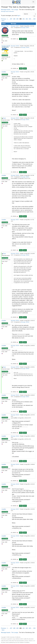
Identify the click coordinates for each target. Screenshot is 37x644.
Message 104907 (25, 28)
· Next (3, 21)
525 (34, 19)
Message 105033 (15, 415)
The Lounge (15, 10)
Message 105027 (15, 220)
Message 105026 (15, 175)
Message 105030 (15, 346)
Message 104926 (25, 47)
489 (17, 19)
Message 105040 (15, 586)
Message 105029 (15, 321)
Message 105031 (15, 367)
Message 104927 (15, 26)
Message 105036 (15, 484)
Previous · (4, 19)
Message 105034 (15, 436)
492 (27, 19)
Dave (4, 118)
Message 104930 (15, 46)
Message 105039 (15, 563)
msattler (4, 72)
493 (30, 19)
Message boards (6, 10)
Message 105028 (15, 253)
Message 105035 (15, 464)
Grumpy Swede (6, 46)
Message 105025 (15, 118)
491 (24, 19)
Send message (5, 36)
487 (11, 19)
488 (14, 19)
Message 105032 (15, 395)
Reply (21, 39)
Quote (25, 39)
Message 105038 (15, 536)
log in (19, 16)
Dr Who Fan (5, 26)
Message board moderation (7, 11)
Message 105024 (15, 72)
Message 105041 (15, 607)
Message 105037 (15, 509)
